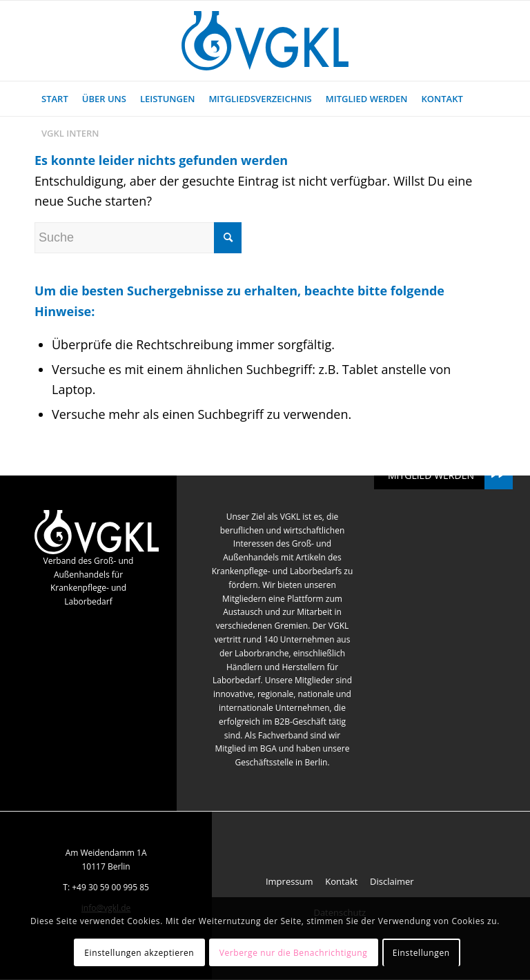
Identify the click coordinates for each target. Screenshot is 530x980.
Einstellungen (421, 953)
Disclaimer (392, 881)
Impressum (289, 881)
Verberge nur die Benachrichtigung (294, 953)
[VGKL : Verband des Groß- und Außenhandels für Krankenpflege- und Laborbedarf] (265, 41)
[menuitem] (55, 99)
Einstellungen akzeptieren (139, 953)
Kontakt (341, 881)
